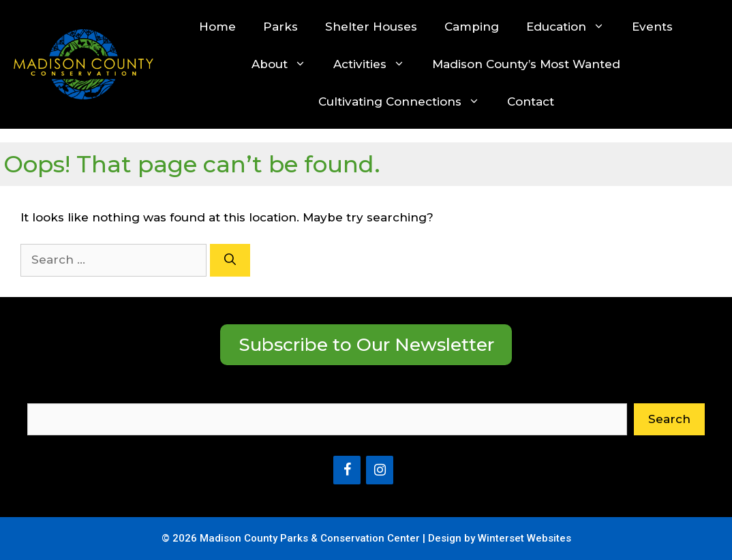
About (286, 64)
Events (652, 27)
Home (217, 27)
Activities (376, 64)
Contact (531, 102)
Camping (472, 27)
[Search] (230, 260)
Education (572, 27)
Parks (280, 27)
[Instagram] (380, 470)
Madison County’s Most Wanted (526, 64)
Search (48, 394)
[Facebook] (347, 470)
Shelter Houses (371, 27)
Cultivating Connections (406, 102)
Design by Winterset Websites (500, 538)
